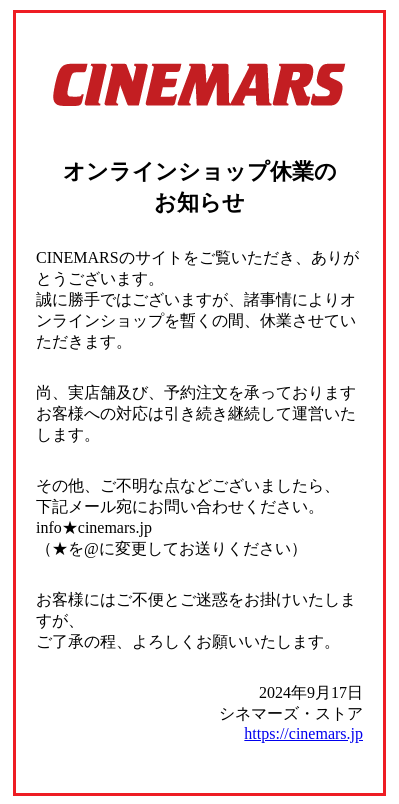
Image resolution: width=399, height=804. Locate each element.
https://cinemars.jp (303, 733)
